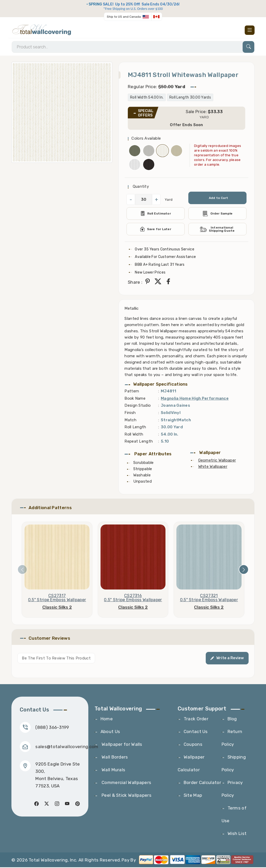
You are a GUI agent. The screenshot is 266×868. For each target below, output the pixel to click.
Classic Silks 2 (57, 608)
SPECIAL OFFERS (146, 114)
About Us (110, 732)
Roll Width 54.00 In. (147, 98)
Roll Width (134, 435)
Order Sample (217, 214)
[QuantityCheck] (144, 200)
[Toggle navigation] (250, 30)
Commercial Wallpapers (126, 783)
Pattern (132, 392)
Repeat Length (139, 442)
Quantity (140, 187)
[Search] (133, 47)
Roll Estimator (156, 214)
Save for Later (156, 230)
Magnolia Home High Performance (195, 399)
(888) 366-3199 (52, 728)
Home (107, 720)
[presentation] (22, 570)
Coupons (193, 745)
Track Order (196, 720)
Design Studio (138, 406)
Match (130, 420)
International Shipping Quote (217, 230)
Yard (169, 200)
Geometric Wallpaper (217, 461)
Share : (135, 283)
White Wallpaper (213, 467)
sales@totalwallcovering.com (67, 747)
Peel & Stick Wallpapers (126, 796)
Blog (232, 720)
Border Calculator (202, 783)
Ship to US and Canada (124, 17)
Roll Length (135, 428)
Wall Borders (114, 758)
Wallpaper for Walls (121, 745)
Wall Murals (113, 770)
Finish (130, 413)
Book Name (135, 399)
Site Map (193, 796)
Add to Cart (218, 199)
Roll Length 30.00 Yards (190, 98)
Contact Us (196, 732)
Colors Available (146, 139)
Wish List (237, 834)
